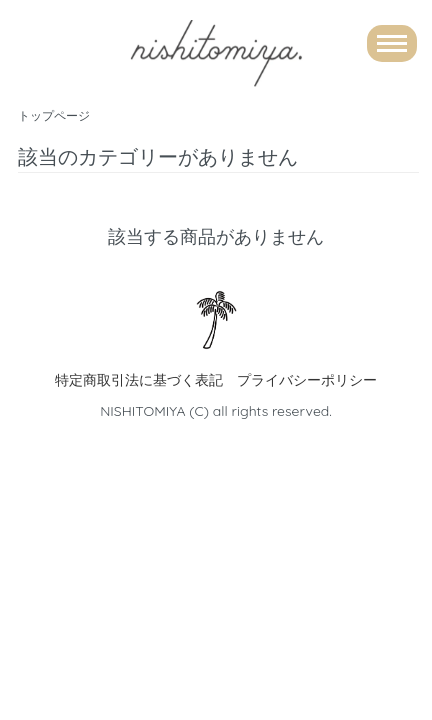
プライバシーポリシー (307, 380)
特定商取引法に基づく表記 (139, 380)
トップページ (54, 115)
